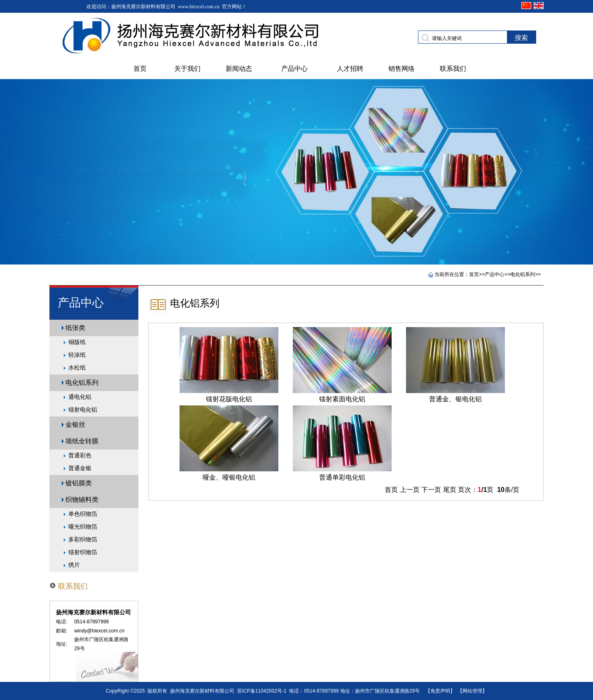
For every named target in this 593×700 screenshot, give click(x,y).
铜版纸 (77, 342)
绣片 (74, 565)
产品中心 (294, 69)
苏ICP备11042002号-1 (262, 691)
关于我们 (187, 69)
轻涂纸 (77, 355)
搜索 (521, 38)
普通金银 (80, 468)
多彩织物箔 (83, 539)
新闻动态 (239, 69)
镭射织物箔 (83, 552)
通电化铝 (80, 397)
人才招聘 (350, 69)
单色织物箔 (83, 514)
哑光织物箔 (83, 527)
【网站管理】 (472, 691)
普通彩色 (80, 455)
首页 (140, 69)
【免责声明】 (440, 691)
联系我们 (453, 69)
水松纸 (77, 368)
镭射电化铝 (83, 410)
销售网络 (402, 69)
